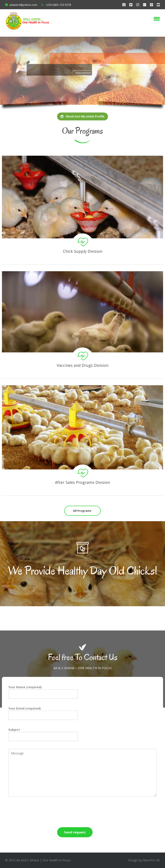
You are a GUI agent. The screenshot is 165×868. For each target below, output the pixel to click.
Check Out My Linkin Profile (83, 116)
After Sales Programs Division (82, 482)
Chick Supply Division (83, 251)
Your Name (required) (43, 692)
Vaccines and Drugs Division (83, 365)
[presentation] (41, 812)
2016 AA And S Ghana (24, 860)
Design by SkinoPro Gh (144, 860)
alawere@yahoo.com (23, 5)
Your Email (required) (43, 713)
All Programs (82, 511)
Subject (43, 734)
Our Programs (82, 131)
